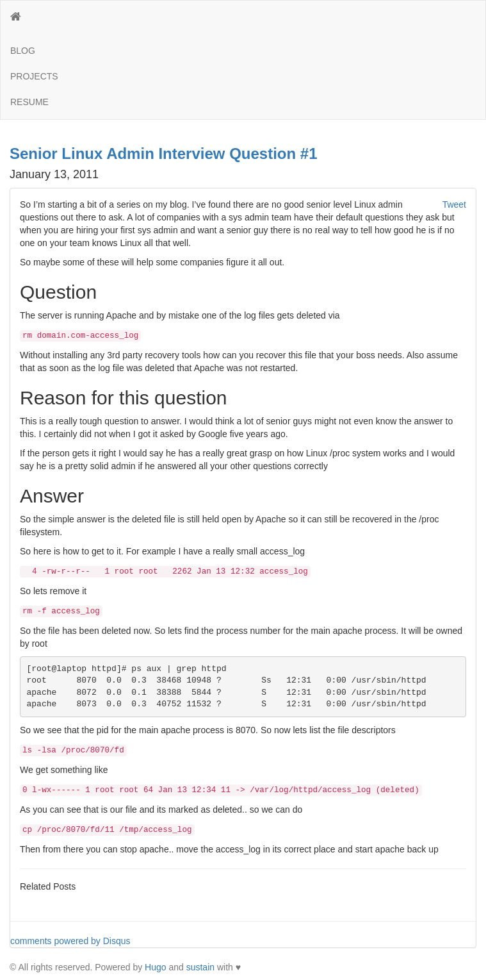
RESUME (29, 102)
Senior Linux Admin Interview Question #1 (164, 154)
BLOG (23, 51)
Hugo (155, 967)
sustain (200, 967)
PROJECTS (34, 76)
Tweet (454, 204)
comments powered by (70, 941)
